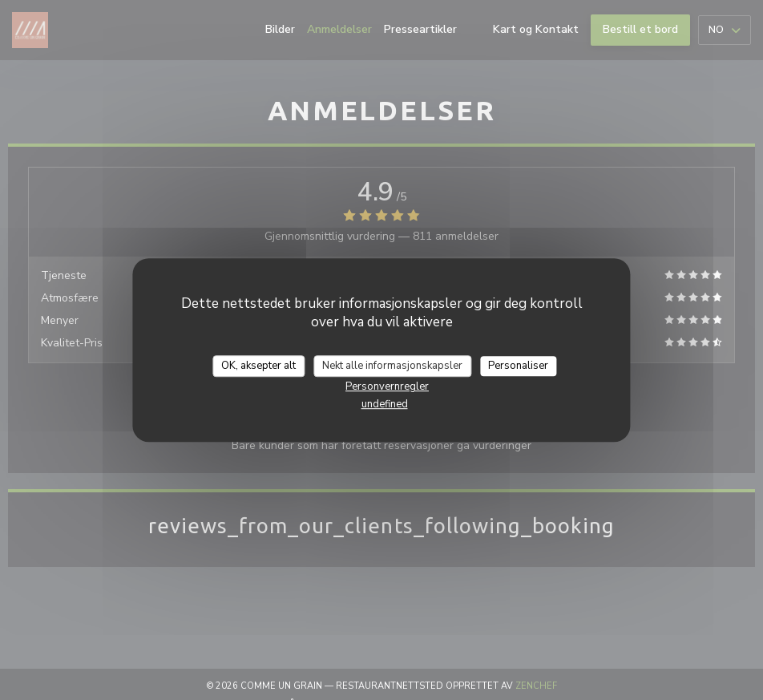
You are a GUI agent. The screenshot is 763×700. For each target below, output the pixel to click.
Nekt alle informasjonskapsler (392, 366)
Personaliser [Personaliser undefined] (518, 366)
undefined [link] (385, 404)
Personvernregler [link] (387, 386)
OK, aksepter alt (258, 366)
